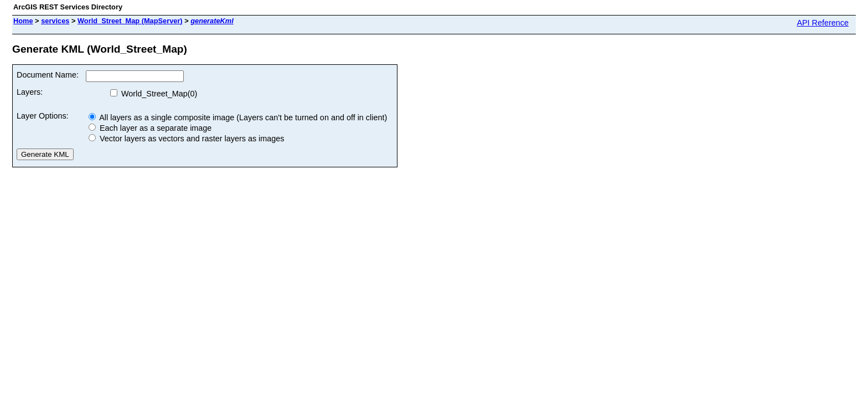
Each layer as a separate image (150, 128)
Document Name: (48, 75)
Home (23, 21)
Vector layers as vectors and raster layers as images (187, 139)
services (55, 21)
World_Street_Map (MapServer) (130, 21)
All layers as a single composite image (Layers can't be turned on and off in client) (238, 117)
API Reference (823, 23)
